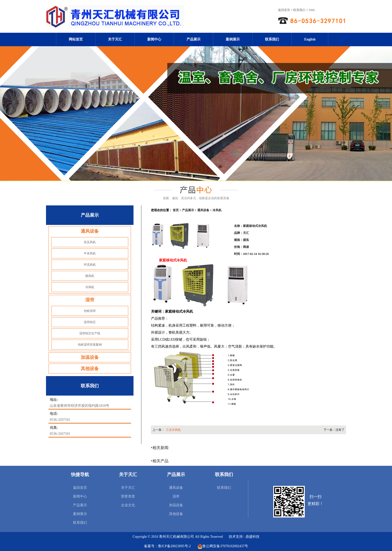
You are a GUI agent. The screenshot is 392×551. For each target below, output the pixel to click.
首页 (176, 210)
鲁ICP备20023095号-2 (174, 546)
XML (312, 10)
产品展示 (193, 39)
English (310, 39)
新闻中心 (154, 39)
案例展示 (233, 39)
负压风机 (90, 242)
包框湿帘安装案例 (90, 345)
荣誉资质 (128, 496)
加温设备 (90, 357)
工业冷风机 (173, 430)
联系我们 (299, 10)
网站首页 (76, 39)
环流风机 (90, 265)
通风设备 (90, 231)
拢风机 (90, 276)
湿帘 (90, 300)
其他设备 (90, 369)
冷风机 (90, 287)
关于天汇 (115, 39)
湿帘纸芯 (90, 322)
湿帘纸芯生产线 (90, 333)
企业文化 (128, 505)
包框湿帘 (90, 311)
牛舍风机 (90, 253)
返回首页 (284, 10)
